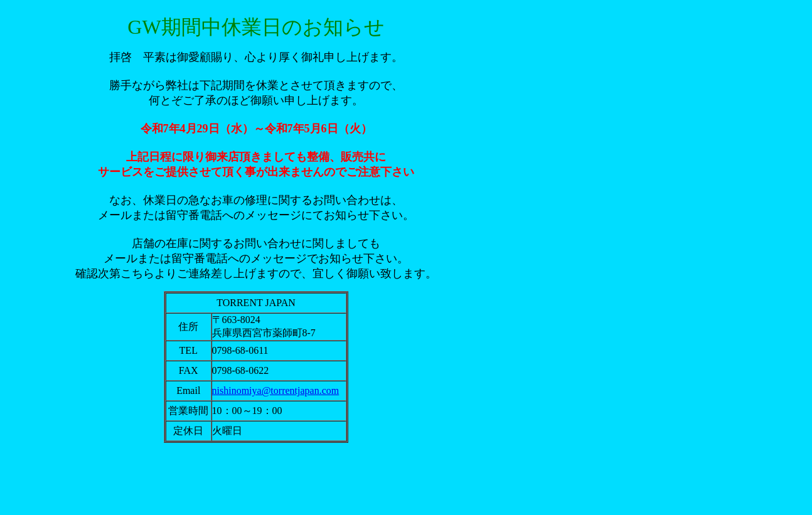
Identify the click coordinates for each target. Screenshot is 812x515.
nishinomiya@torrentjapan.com (276, 390)
